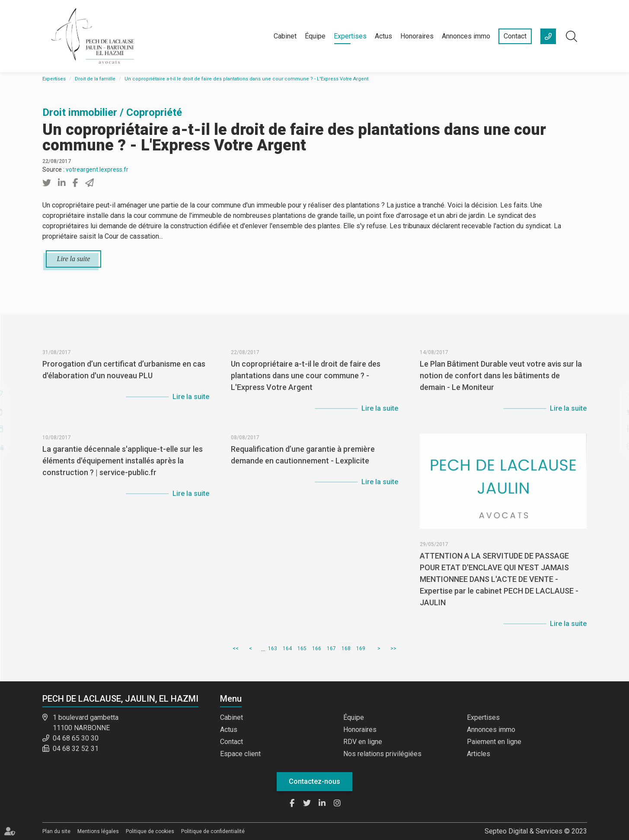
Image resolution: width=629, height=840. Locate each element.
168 (346, 648)
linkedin (612, 429)
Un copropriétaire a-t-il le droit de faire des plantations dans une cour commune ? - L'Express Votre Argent (246, 79)
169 (361, 648)
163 (273, 648)
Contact (515, 36)
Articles (479, 754)
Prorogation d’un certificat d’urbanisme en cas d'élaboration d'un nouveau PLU (124, 385)
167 (331, 648)
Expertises (350, 36)
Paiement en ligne (494, 742)
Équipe (315, 36)
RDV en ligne (363, 742)
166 (317, 648)
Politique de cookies (150, 831)
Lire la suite (74, 259)
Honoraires (417, 36)
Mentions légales (98, 831)
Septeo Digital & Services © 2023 (536, 831)
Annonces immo (466, 36)
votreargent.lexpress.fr (97, 169)
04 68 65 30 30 (76, 738)
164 (287, 648)
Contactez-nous (314, 781)
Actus (383, 36)
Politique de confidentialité (213, 831)
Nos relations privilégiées (382, 754)
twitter (612, 412)
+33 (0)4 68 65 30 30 (548, 36)
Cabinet (285, 36)
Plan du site (56, 831)
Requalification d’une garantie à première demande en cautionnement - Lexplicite (303, 470)
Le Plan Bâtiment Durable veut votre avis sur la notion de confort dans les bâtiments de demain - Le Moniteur (501, 391)
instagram (612, 446)
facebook (612, 394)
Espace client (240, 754)
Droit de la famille (95, 79)
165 (302, 648)
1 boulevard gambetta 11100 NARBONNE (86, 723)
